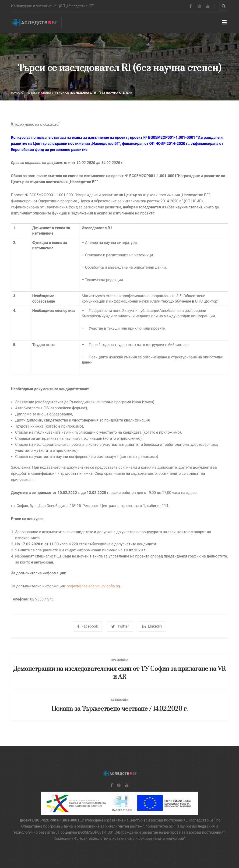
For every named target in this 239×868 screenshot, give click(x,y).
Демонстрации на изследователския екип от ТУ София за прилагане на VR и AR (120, 673)
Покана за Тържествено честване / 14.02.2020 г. (120, 709)
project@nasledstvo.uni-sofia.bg (93, 586)
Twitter (120, 626)
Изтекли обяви (39, 93)
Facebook (88, 626)
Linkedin (152, 626)
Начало (17, 93)
